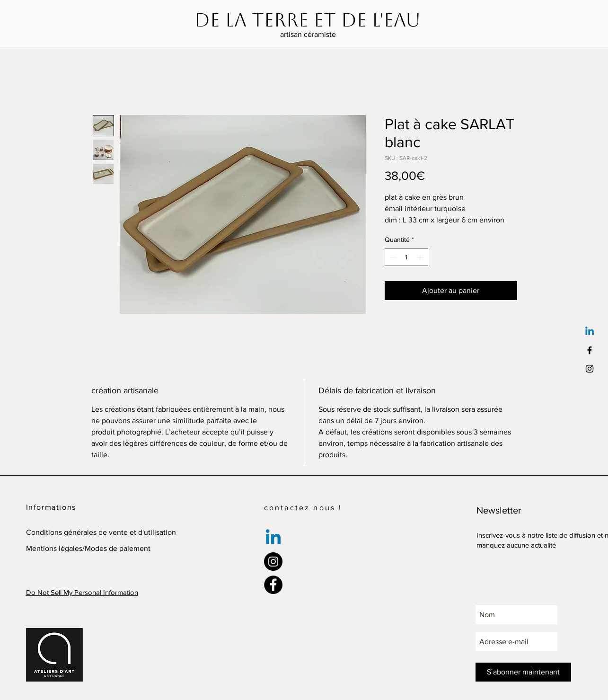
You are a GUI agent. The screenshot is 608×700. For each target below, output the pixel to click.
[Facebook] (273, 585)
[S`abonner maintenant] (523, 672)
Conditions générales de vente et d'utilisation (101, 532)
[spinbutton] (406, 257)
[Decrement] (392, 257)
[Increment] (421, 257)
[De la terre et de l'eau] (308, 20)
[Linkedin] (590, 332)
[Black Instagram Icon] (590, 369)
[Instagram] (273, 562)
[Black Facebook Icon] (590, 350)
